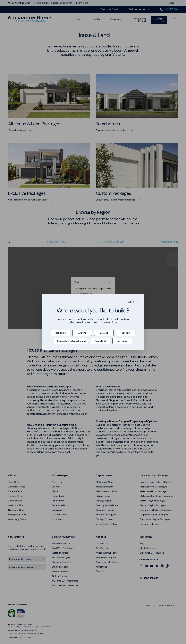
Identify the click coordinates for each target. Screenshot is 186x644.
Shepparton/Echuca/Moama (71, 341)
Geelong (82, 333)
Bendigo (126, 333)
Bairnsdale (122, 341)
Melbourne (60, 333)
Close (131, 302)
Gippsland (100, 341)
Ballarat (104, 333)
